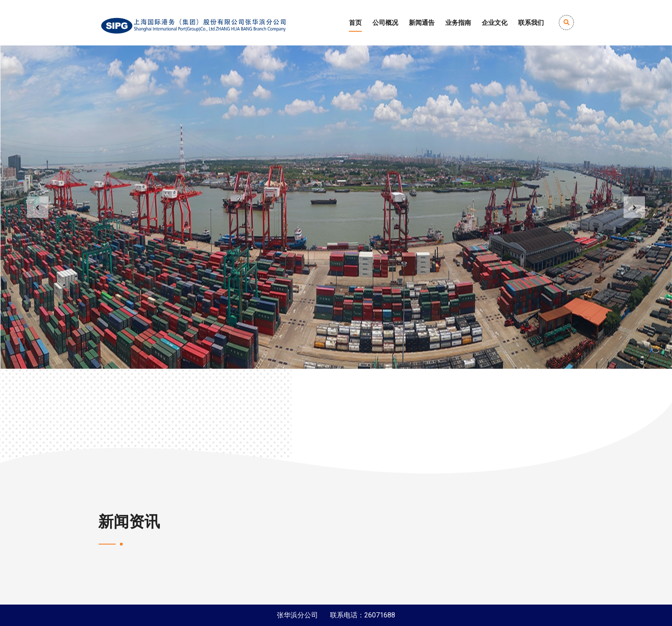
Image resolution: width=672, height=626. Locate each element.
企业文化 (495, 23)
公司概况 (385, 23)
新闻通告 (422, 23)
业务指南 (458, 23)
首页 (355, 23)
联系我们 (531, 23)
